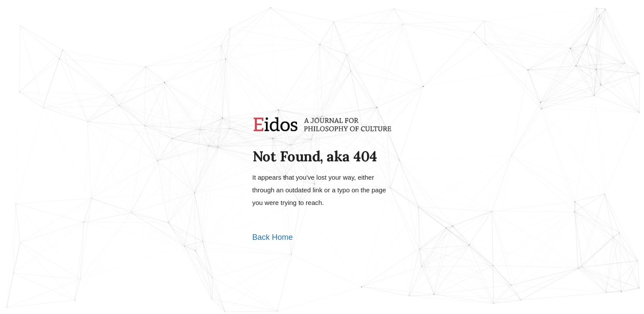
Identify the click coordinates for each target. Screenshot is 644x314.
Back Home (273, 237)
